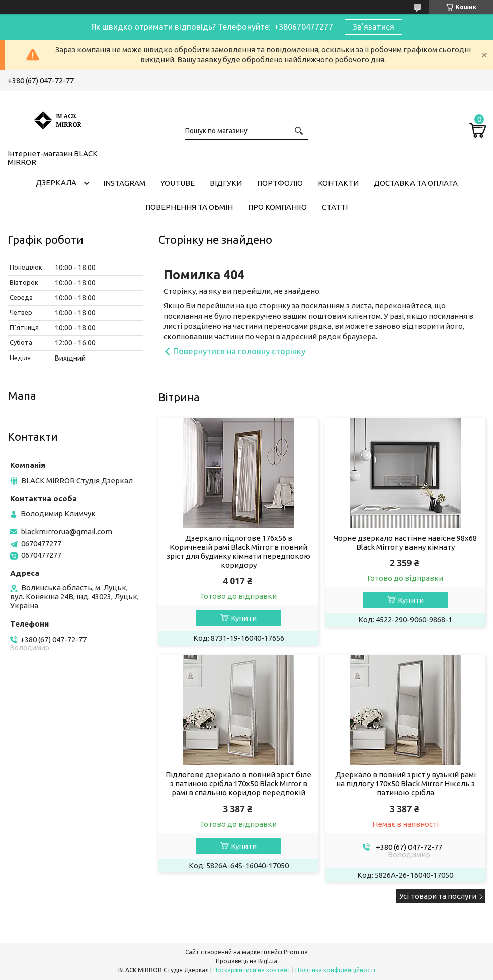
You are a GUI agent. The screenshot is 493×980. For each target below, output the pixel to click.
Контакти (338, 183)
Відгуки (226, 183)
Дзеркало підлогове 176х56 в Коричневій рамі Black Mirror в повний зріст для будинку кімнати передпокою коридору (238, 551)
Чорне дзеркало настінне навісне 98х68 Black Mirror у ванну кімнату (405, 542)
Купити (244, 618)
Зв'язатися (374, 27)
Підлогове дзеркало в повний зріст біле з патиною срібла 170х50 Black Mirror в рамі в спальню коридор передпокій (238, 784)
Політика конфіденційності (335, 970)
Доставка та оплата (416, 183)
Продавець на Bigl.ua (247, 961)
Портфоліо (280, 183)
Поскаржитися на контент (252, 970)
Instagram (124, 183)
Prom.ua (296, 952)
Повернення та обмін (189, 207)
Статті (335, 207)
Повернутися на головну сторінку (239, 351)
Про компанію (277, 207)
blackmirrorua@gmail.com (66, 532)
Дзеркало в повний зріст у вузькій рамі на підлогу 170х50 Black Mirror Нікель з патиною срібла (405, 784)
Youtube (178, 183)
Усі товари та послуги (438, 896)
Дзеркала (56, 182)
